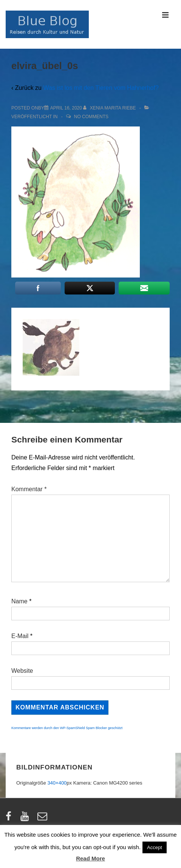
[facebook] (10, 819)
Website (22, 671)
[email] (43, 819)
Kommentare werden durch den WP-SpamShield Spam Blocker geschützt (67, 728)
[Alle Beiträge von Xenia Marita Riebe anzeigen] (110, 108)
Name (19, 601)
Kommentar (29, 489)
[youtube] (26, 819)
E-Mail (20, 636)
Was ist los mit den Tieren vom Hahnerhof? (101, 88)
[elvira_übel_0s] (66, 108)
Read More (90, 858)
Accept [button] (155, 847)
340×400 (57, 783)
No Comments (91, 117)
